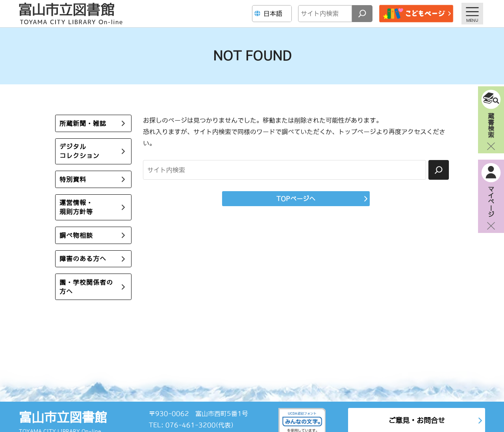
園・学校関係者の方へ (86, 287)
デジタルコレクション (80, 151)
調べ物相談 (76, 235)
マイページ (491, 201)
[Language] (273, 14)
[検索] (362, 14)
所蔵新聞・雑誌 (83, 123)
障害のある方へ (83, 259)
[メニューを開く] (472, 14)
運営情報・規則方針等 (76, 207)
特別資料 (73, 179)
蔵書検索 (491, 125)
